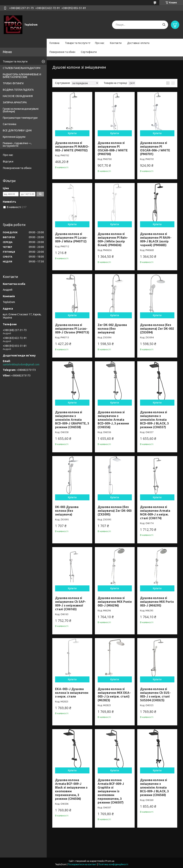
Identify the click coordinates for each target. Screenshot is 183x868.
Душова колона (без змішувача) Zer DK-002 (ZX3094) (157, 329)
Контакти (116, 43)
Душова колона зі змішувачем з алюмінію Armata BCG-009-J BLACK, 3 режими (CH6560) (154, 787)
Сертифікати (89, 52)
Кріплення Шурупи (14, 137)
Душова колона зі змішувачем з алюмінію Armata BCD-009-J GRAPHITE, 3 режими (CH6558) (72, 420)
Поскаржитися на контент (82, 864)
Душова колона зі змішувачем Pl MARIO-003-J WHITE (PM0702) (72, 147)
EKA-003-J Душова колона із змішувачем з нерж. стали (72, 693)
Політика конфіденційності (113, 864)
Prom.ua (110, 861)
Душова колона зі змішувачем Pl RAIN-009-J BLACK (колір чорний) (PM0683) (156, 239)
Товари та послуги (76, 43)
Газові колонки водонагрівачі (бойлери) (21, 110)
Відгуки (8, 161)
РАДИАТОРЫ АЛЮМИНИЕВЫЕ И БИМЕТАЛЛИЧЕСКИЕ (22, 76)
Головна (54, 43)
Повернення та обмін (62, 52)
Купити (72, 133)
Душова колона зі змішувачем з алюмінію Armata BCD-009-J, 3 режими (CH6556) (113, 420)
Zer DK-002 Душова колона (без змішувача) (112, 329)
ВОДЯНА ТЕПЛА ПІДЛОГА (18, 90)
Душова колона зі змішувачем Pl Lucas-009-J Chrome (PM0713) (72, 329)
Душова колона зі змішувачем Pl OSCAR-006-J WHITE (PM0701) (155, 148)
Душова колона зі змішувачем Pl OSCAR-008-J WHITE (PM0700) (113, 148)
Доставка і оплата (138, 43)
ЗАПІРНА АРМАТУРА (15, 102)
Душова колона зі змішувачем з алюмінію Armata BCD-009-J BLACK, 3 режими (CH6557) (154, 420)
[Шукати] (164, 25)
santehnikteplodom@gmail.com (21, 364)
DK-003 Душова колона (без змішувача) (67, 511)
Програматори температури (20, 118)
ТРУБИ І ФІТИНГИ (13, 83)
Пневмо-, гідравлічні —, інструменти (17, 144)
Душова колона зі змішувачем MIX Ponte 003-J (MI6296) (115, 602)
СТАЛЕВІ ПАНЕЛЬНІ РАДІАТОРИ (22, 68)
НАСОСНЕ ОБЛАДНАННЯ (18, 96)
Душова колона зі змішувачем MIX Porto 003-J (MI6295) (157, 602)
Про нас (100, 43)
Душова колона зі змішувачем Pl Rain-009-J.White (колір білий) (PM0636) (113, 239)
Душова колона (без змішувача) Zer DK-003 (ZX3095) (115, 511)
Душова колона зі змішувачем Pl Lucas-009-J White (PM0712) (71, 238)
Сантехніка (10, 124)
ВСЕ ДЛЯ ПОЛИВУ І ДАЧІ (17, 130)
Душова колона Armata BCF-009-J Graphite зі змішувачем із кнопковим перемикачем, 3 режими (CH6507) (111, 791)
